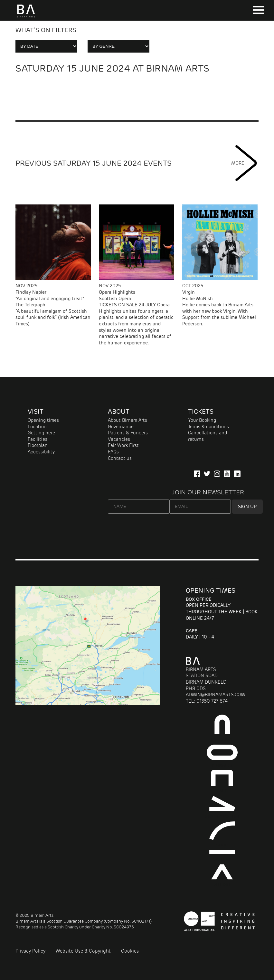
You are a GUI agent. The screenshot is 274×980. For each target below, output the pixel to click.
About (119, 412)
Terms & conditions (208, 427)
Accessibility (41, 452)
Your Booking (202, 420)
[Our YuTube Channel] (227, 474)
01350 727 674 (212, 701)
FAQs (113, 452)
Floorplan (38, 445)
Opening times (43, 420)
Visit (36, 412)
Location (37, 427)
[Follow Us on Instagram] (217, 474)
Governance (121, 427)
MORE (245, 163)
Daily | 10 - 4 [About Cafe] (200, 634)
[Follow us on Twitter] (207, 474)
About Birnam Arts (128, 420)
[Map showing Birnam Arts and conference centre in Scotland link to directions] (88, 703)
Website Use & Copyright (83, 951)
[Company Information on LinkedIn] (237, 474)
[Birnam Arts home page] (26, 17)
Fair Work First (123, 445)
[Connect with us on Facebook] (197, 474)
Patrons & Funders (128, 433)
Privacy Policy (30, 951)
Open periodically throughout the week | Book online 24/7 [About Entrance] (222, 609)
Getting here (41, 433)
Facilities (38, 439)
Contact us (120, 458)
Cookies (130, 951)
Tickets (201, 412)
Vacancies (119, 439)
